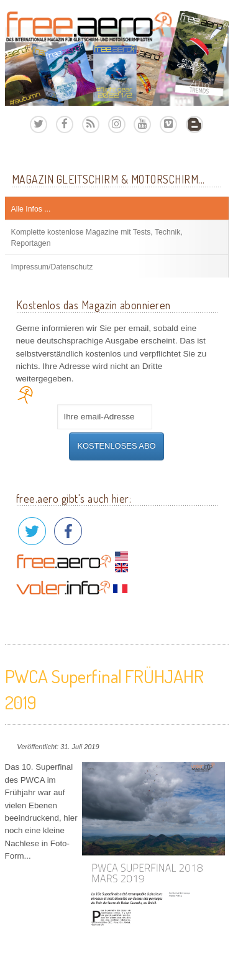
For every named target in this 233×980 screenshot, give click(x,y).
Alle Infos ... (31, 209)
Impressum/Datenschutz (52, 267)
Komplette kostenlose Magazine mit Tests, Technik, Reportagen (97, 238)
